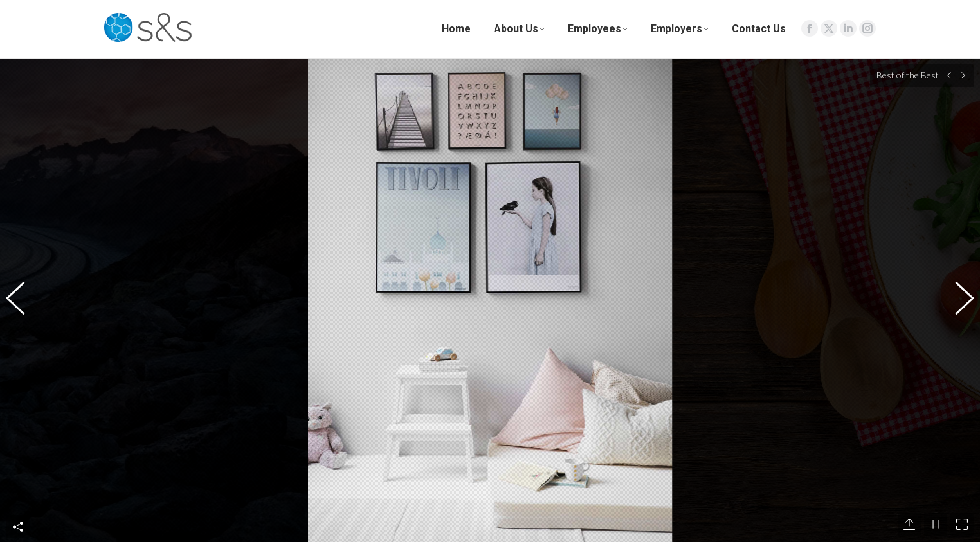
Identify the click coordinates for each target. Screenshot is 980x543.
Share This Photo (18, 493)
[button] (23, 284)
